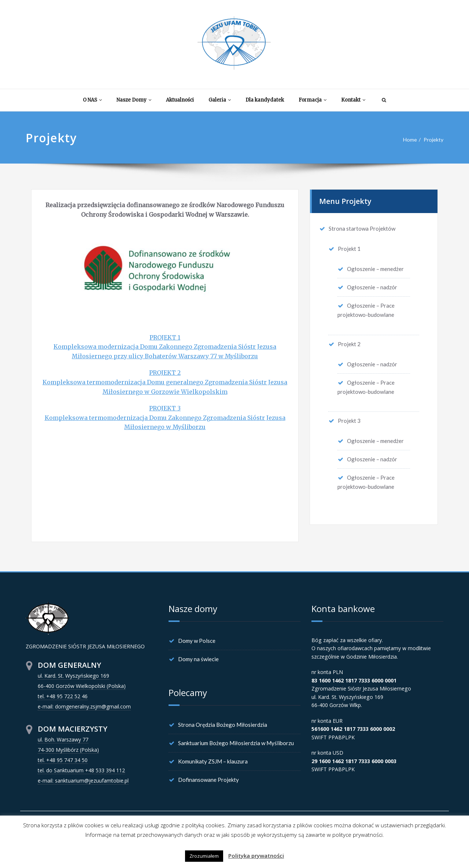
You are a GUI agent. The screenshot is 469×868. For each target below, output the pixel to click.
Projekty (433, 140)
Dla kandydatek (265, 100)
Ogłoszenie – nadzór (372, 287)
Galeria (220, 100)
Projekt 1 (349, 249)
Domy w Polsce (197, 641)
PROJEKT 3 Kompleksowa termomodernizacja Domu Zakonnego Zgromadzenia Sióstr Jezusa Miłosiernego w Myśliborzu (165, 417)
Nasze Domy (134, 100)
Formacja (313, 100)
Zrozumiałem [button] (204, 856)
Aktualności (180, 100)
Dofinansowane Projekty (208, 780)
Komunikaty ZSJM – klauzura (213, 761)
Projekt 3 (349, 420)
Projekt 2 (349, 344)
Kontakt (353, 100)
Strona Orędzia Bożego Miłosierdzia (223, 725)
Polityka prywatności (256, 856)
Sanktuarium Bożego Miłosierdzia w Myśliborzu (236, 743)
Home (408, 140)
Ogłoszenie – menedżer (375, 269)
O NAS (92, 100)
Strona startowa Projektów (362, 228)
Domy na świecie (198, 659)
